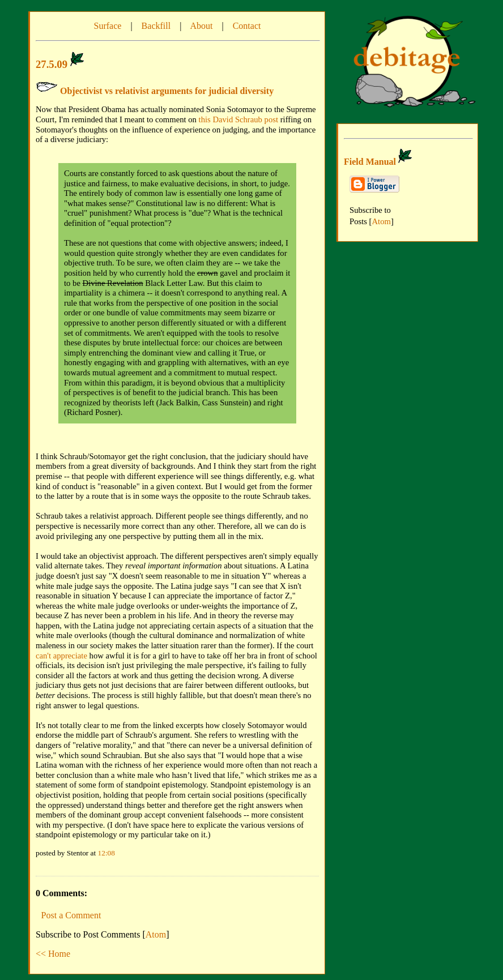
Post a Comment (71, 915)
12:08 (106, 853)
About (201, 26)
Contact (247, 26)
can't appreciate (61, 656)
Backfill (156, 26)
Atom (156, 934)
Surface (108, 26)
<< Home (53, 954)
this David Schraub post (238, 119)
